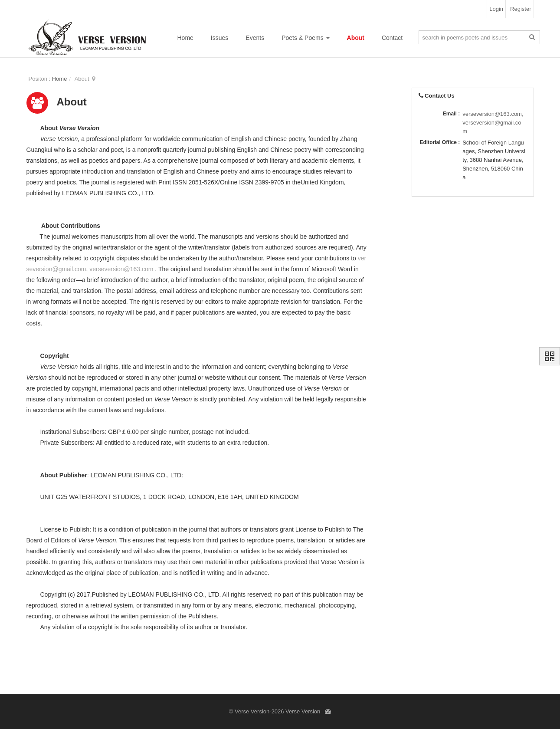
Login (496, 9)
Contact (392, 38)
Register (521, 9)
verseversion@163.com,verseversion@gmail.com (493, 123)
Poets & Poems (305, 38)
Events (255, 38)
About (356, 38)
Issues (219, 38)
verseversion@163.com (121, 269)
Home (185, 38)
